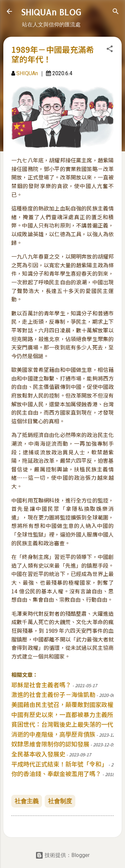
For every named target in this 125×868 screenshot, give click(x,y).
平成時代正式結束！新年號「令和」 (59, 764)
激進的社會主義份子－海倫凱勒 (53, 694)
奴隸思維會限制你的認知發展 (50, 744)
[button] (110, 50)
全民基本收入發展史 (38, 754)
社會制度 (60, 801)
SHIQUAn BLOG (51, 12)
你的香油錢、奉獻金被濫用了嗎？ (56, 773)
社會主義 (27, 801)
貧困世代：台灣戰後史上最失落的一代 (62, 724)
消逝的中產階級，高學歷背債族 (53, 734)
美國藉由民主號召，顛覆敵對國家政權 (62, 704)
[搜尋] (116, 13)
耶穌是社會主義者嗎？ (41, 685)
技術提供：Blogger (62, 855)
